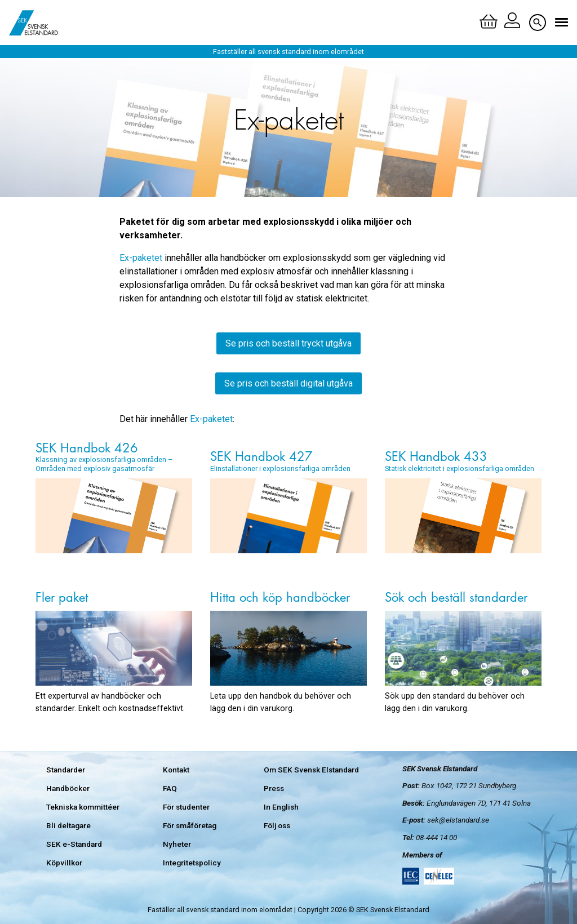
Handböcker (68, 788)
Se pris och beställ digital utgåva (288, 383)
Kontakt (176, 770)
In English (281, 807)
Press (274, 788)
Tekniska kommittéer (83, 807)
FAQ (170, 788)
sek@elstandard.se (458, 820)
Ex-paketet (141, 258)
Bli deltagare (68, 825)
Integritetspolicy (192, 863)
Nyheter (177, 844)
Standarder (66, 770)
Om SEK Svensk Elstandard (311, 770)
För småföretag (190, 825)
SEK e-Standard (74, 844)
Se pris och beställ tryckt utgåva (288, 343)
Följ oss (277, 825)
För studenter (186, 807)
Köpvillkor (64, 863)
